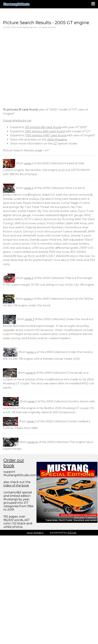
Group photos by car (17, 120)
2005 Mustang (57, 139)
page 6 (30, 373)
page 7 (32, 401)
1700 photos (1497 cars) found (46, 135)
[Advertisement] (34, 69)
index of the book (16, 485)
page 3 (29, 319)
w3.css (72, 532)
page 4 (31, 352)
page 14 (33, 442)
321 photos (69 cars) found (43, 127)
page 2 (29, 188)
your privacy (35, 532)
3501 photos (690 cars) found (45, 131)
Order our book (14, 463)
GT (55, 143)
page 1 (28, 163)
